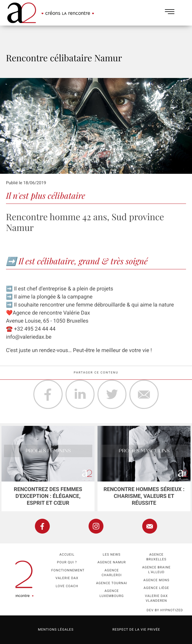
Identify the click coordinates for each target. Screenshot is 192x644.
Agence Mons (156, 580)
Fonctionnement (68, 570)
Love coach (67, 586)
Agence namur (112, 562)
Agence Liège (157, 588)
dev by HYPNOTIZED (165, 610)
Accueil (67, 555)
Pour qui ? (67, 562)
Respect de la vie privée (136, 630)
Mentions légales (56, 630)
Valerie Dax (67, 578)
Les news (112, 555)
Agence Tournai (112, 583)
